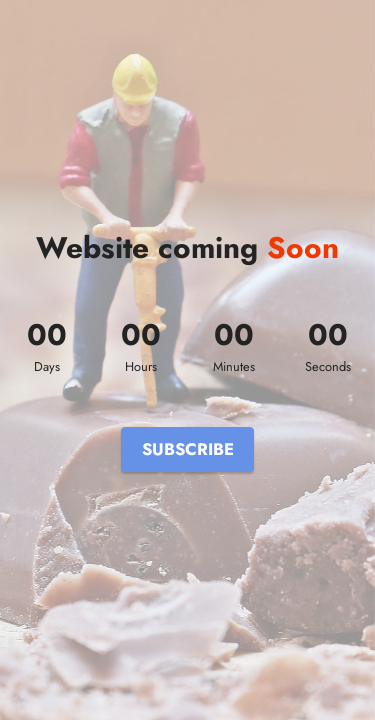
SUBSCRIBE (188, 449)
